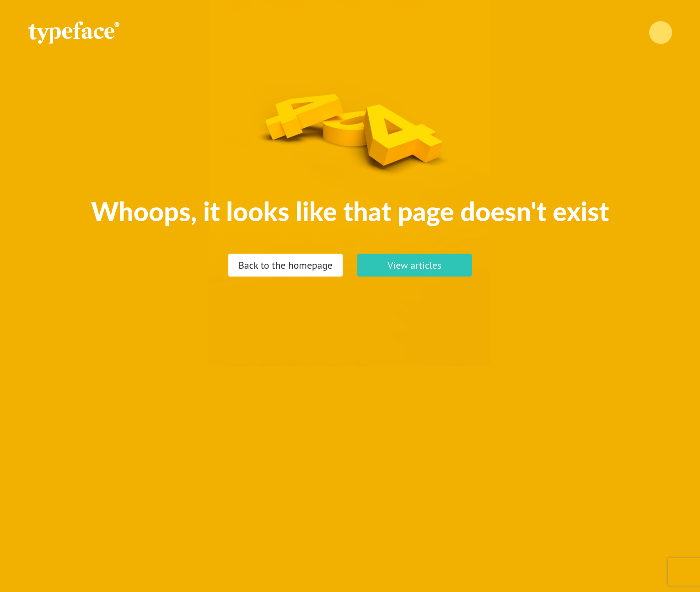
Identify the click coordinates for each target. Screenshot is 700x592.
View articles (415, 265)
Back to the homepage (285, 265)
